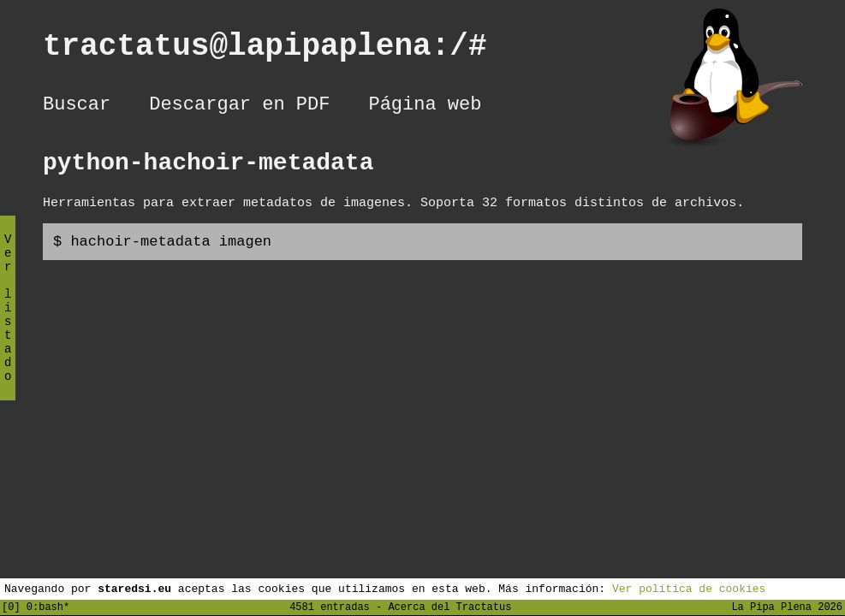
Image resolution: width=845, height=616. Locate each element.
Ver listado (8, 322)
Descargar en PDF (239, 107)
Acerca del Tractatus (449, 606)
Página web (425, 107)
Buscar (77, 107)
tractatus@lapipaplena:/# (283, 50)
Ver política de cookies (689, 588)
